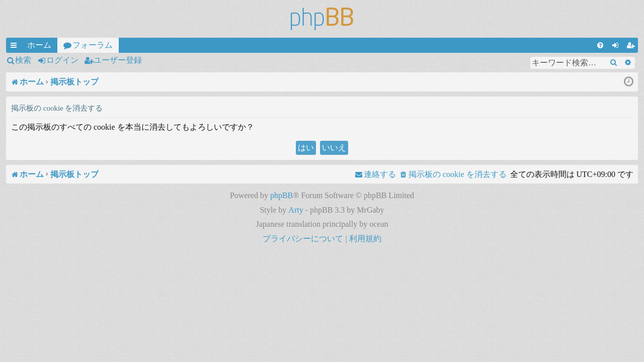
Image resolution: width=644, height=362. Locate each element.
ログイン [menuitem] (617, 47)
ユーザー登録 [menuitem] (632, 47)
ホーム (39, 45)
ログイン (62, 60)
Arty (296, 210)
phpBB (281, 195)
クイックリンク (16, 47)
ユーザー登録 (118, 60)
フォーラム (93, 45)
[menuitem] (600, 45)
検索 (23, 60)
